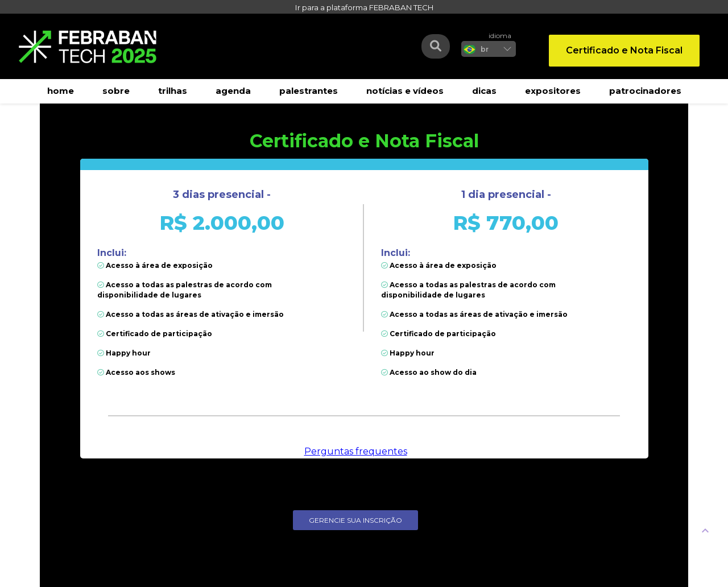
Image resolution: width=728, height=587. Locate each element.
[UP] (705, 530)
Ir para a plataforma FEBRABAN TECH (364, 7)
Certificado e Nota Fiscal (624, 50)
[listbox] (489, 49)
